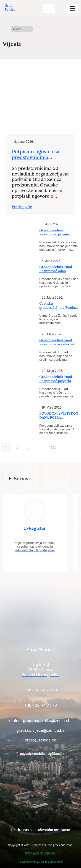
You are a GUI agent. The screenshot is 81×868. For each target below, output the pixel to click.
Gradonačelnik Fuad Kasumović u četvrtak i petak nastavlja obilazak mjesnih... (59, 346)
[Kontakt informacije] (41, 670)
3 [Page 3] (29, 447)
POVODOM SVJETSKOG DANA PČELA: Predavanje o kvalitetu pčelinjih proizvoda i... (59, 420)
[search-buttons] (49, 8)
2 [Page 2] (17, 447)
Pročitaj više (22, 207)
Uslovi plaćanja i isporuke (40, 853)
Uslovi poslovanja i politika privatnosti (41, 862)
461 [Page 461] (53, 447)
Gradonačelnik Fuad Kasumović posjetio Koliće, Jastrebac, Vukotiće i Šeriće (56, 383)
